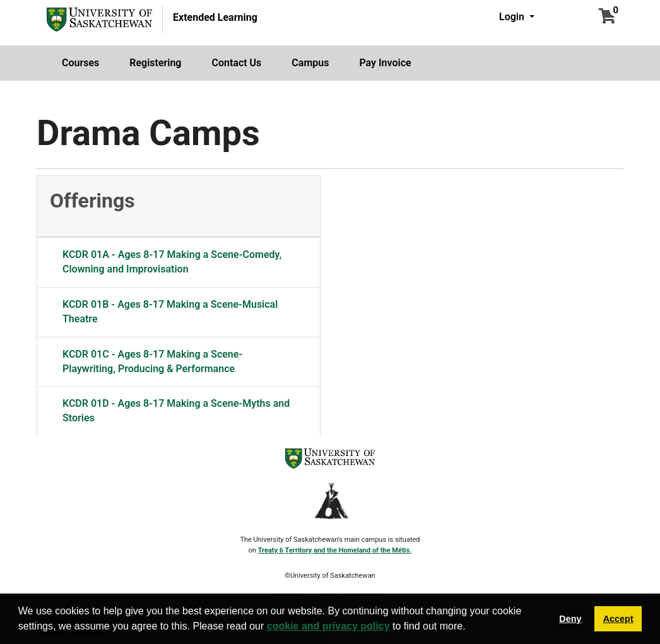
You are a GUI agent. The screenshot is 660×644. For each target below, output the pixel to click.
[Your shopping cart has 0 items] (607, 18)
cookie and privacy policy (328, 626)
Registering (155, 63)
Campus (310, 63)
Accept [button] (618, 619)
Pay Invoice (385, 63)
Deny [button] (570, 619)
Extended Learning (215, 17)
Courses (80, 63)
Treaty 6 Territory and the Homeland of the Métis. (335, 550)
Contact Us (236, 63)
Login (513, 17)
